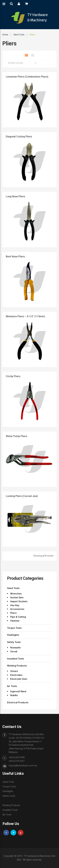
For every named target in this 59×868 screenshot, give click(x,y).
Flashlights (13, 635)
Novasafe (15, 648)
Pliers (13, 613)
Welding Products (17, 666)
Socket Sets (17, 598)
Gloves (14, 671)
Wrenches (16, 594)
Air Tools (12, 686)
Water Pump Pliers (16, 436)
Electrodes (16, 675)
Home (5, 35)
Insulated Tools (15, 659)
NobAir (14, 695)
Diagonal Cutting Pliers (19, 137)
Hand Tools (19, 35)
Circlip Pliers (13, 376)
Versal (14, 652)
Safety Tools (14, 642)
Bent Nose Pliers (15, 257)
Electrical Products (18, 703)
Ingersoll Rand (18, 691)
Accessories (17, 609)
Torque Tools (14, 628)
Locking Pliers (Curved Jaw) (22, 496)
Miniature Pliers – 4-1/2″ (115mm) (25, 316)
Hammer (15, 621)
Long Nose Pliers (15, 197)
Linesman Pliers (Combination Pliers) (27, 77)
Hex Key (15, 605)
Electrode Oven (19, 679)
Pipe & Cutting (18, 617)
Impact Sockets (19, 601)
